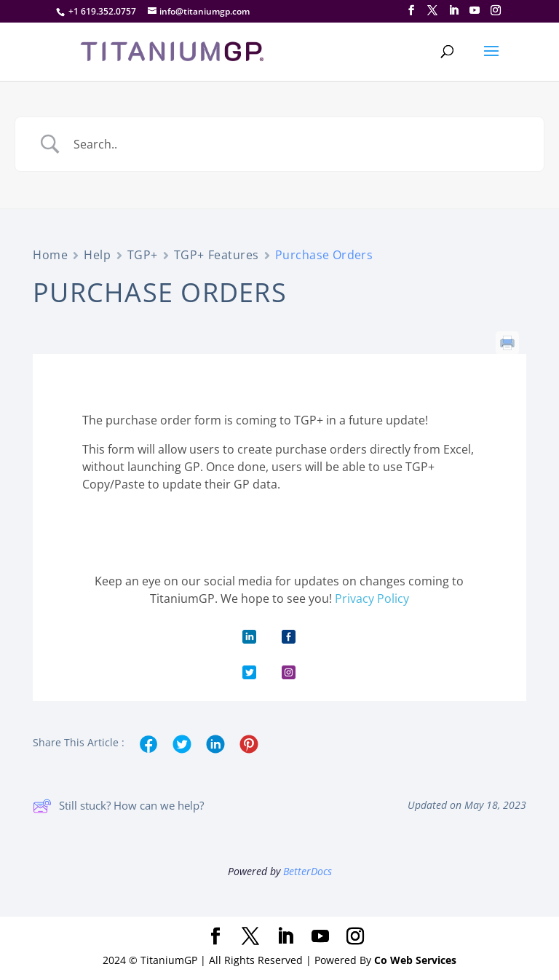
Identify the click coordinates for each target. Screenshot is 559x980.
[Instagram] (496, 11)
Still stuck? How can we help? (118, 806)
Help (97, 255)
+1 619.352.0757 (102, 11)
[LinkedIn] (453, 11)
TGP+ (143, 255)
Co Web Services (415, 960)
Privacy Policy (372, 598)
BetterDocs (308, 871)
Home (50, 255)
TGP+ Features (217, 255)
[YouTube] (475, 11)
